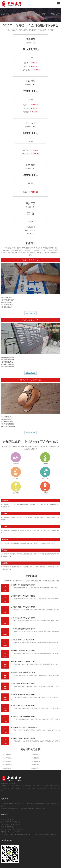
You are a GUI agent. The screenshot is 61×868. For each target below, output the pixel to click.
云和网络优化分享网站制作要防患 (23, 607)
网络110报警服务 (21, 808)
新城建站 (18, 834)
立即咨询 (30, 58)
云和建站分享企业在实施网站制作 (23, 585)
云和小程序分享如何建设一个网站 (23, 662)
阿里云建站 (42, 808)
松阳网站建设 (36, 758)
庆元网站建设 (36, 754)
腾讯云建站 (35, 808)
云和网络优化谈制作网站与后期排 (23, 683)
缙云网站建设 (36, 761)
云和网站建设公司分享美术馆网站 (23, 640)
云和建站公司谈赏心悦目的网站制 (23, 716)
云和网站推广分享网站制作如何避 (23, 596)
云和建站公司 (7, 768)
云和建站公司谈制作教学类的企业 (23, 651)
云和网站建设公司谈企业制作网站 (23, 705)
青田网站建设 (7, 765)
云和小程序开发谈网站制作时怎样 (23, 618)
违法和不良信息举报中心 (8, 808)
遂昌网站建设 (7, 761)
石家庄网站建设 (15, 4)
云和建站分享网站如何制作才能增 (23, 738)
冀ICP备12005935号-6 (15, 832)
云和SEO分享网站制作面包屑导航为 (24, 727)
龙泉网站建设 (36, 765)
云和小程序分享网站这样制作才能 (23, 629)
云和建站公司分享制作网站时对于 (23, 673)
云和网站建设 (7, 758)
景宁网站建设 (7, 754)
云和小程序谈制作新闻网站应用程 (23, 694)
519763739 (8, 822)
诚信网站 (29, 808)
